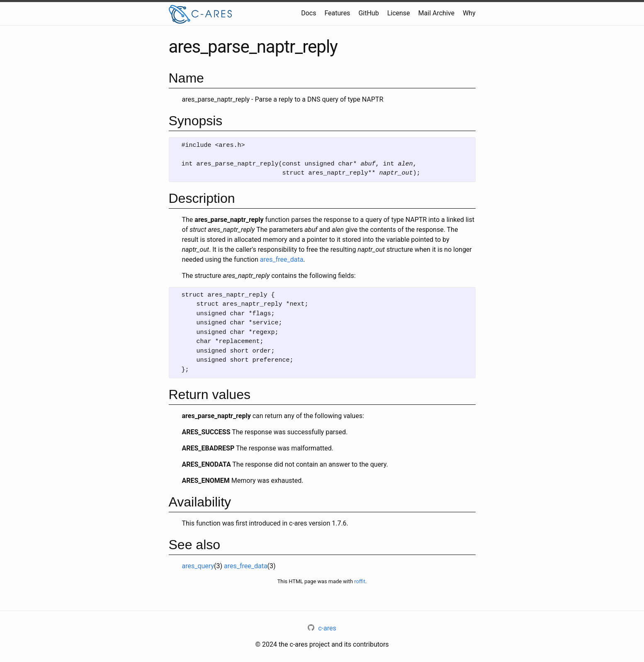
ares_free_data (282, 259)
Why (469, 13)
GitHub (368, 13)
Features (337, 13)
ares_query (198, 566)
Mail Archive (436, 13)
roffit (360, 581)
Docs (309, 13)
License (399, 13)
